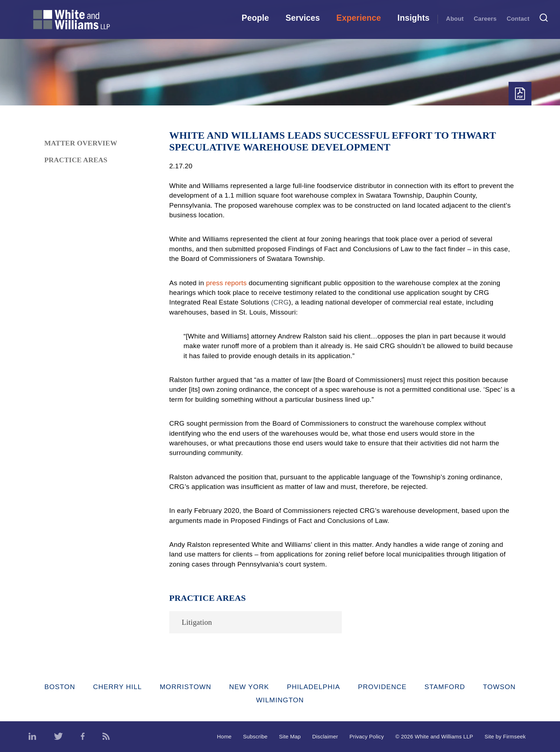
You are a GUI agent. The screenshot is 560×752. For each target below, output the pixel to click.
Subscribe (255, 736)
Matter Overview (81, 143)
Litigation (197, 622)
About (455, 19)
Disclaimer (325, 736)
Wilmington (280, 700)
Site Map (290, 736)
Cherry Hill (118, 687)
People (256, 18)
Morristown (185, 687)
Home (224, 736)
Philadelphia (313, 687)
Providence (382, 687)
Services (302, 18)
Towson (499, 687)
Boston (60, 687)
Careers (485, 19)
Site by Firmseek (505, 736)
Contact (518, 19)
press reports (226, 283)
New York (249, 687)
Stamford (445, 687)
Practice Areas (76, 160)
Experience (359, 18)
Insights (414, 18)
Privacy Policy (367, 736)
